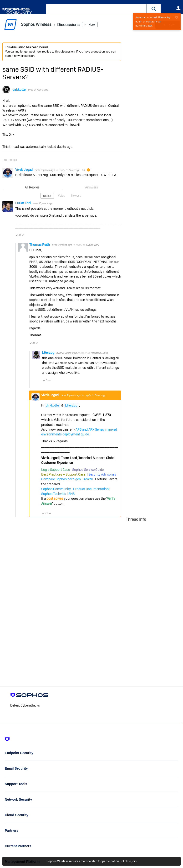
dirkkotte (19, 90)
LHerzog (74, 170)
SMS (71, 494)
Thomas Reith (40, 245)
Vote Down (23, 235)
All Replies (32, 187)
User (178, 8)
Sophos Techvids (54, 494)
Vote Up (17, 235)
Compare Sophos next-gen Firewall (67, 479)
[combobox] (96, 9)
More (93, 25)
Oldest (47, 196)
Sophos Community (56, 489)
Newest (76, 196)
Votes (61, 196)
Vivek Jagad (24, 170)
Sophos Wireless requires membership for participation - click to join (91, 861)
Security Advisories (102, 474)
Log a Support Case (56, 470)
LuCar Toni (23, 203)
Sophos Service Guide (88, 470)
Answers (91, 187)
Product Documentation (91, 489)
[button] (154, 9)
